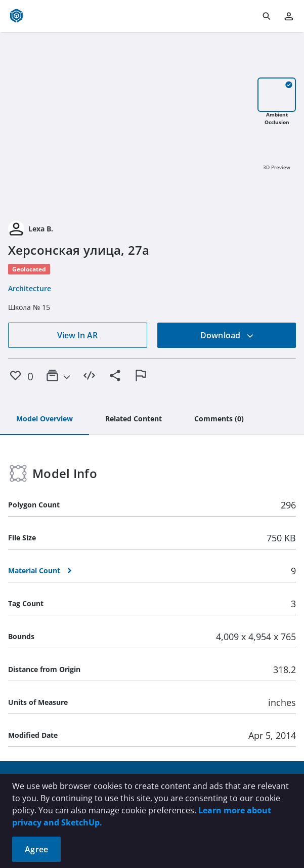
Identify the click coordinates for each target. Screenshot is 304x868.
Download (227, 335)
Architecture (30, 288)
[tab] (45, 419)
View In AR (77, 335)
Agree (36, 849)
